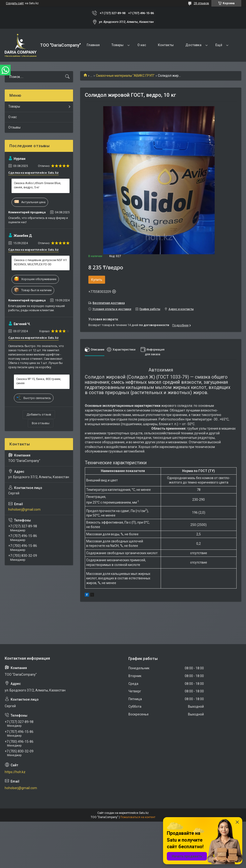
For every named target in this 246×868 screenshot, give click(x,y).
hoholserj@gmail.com (24, 509)
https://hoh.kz (15, 772)
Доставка (193, 45)
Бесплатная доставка (109, 303)
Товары (117, 45)
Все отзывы (41, 423)
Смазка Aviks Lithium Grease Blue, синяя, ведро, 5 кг (37, 185)
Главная (93, 45)
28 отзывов (201, 3)
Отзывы (14, 127)
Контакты (166, 45)
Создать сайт (15, 3)
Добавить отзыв (39, 414)
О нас (142, 45)
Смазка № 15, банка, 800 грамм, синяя (39, 381)
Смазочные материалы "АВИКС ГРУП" (125, 76)
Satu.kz (144, 813)
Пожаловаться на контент (138, 817)
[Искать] (67, 77)
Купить (97, 280)
